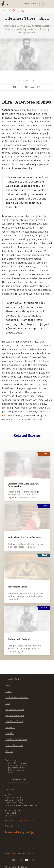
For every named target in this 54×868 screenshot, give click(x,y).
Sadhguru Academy (15, 715)
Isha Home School (14, 721)
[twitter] (26, 87)
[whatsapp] (14, 87)
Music (8, 691)
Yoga (8, 703)
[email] (39, 87)
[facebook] (20, 87)
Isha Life (10, 733)
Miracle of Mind (13, 679)
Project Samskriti (14, 745)
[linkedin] (32, 87)
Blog (8, 685)
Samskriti (10, 727)
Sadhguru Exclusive (15, 709)
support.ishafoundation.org (21, 821)
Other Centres (12, 826)
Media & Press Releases (17, 697)
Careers (9, 751)
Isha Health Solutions (16, 739)
